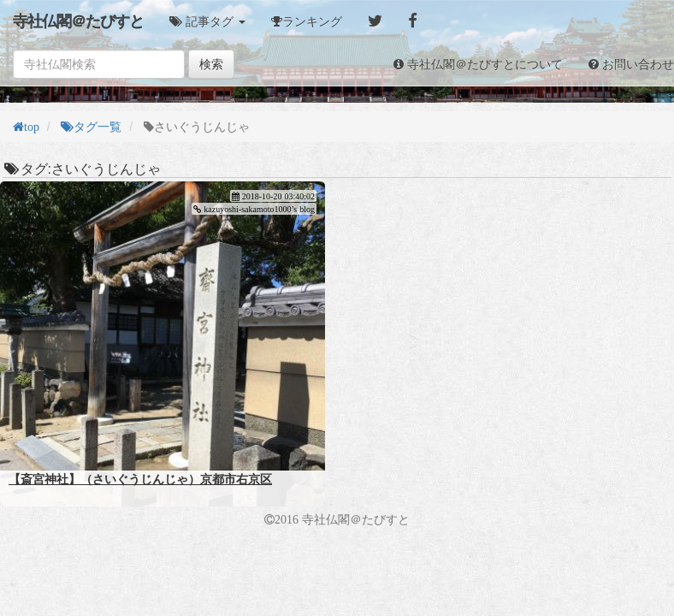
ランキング (312, 21)
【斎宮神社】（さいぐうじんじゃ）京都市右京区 (140, 479)
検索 (211, 64)
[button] (207, 21)
